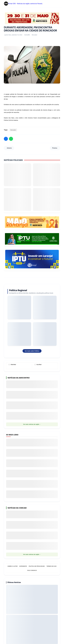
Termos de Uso (52, 566)
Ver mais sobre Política (32, 351)
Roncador (13, 130)
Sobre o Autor (12, 566)
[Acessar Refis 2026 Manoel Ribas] (32, 239)
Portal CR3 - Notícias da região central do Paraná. (23, 4)
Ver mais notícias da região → (32, 424)
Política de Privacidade (37, 566)
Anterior (9, 148)
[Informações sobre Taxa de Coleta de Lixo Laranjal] (32, 259)
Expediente (23, 566)
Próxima (55, 148)
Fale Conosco (32, 570)
